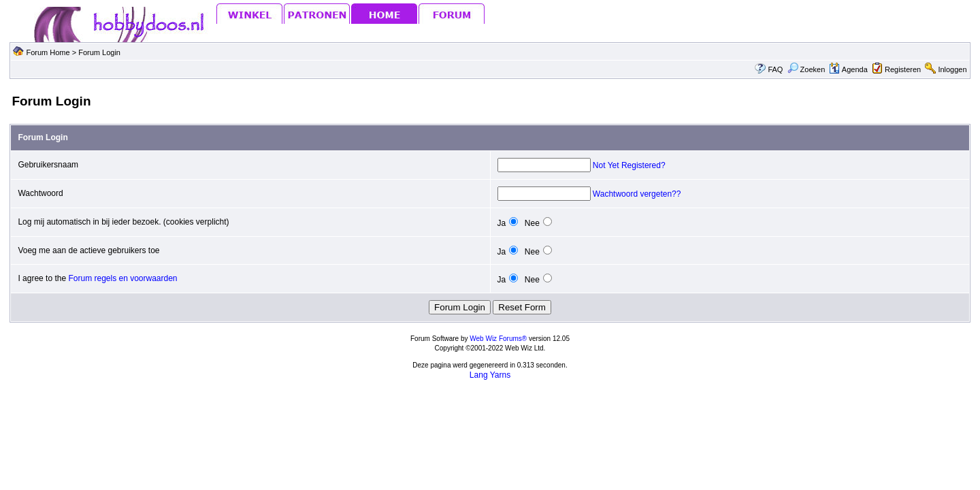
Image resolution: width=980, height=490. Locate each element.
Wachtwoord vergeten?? (637, 194)
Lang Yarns (490, 375)
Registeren (903, 69)
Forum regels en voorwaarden (122, 278)
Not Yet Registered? (629, 165)
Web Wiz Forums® (498, 339)
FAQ (775, 69)
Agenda (848, 69)
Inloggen (952, 69)
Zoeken (806, 69)
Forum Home (48, 52)
